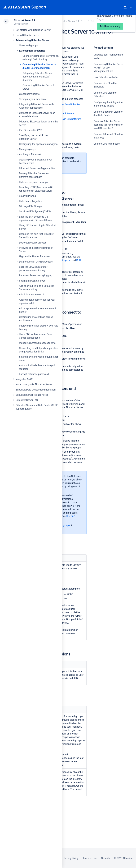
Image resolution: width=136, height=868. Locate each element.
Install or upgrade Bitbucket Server (34, 384)
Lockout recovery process (33, 243)
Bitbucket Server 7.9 (25, 20)
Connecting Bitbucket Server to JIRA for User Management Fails (109, 68)
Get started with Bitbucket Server (33, 30)
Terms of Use (90, 858)
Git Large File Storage (30, 206)
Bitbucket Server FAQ (27, 400)
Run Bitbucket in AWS (30, 130)
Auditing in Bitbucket (30, 154)
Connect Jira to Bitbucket (107, 144)
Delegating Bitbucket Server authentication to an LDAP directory (37, 77)
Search (125, 8)
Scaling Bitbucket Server (32, 281)
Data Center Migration (31, 201)
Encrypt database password (34, 374)
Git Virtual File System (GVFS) (35, 212)
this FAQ (71, 516)
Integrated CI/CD (25, 379)
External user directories (32, 51)
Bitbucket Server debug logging (36, 275)
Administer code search (32, 295)
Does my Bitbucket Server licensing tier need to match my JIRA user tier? (108, 125)
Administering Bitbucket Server (32, 40)
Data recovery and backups (33, 182)
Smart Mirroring (27, 196)
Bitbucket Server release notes (32, 395)
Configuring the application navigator (39, 144)
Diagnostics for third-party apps (36, 262)
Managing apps (27, 149)
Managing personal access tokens (37, 343)
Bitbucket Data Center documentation (36, 390)
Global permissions (29, 94)
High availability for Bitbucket (35, 256)
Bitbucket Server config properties (37, 168)
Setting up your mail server (33, 99)
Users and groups (28, 45)
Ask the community (106, 178)
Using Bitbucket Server (28, 35)
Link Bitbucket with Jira (106, 77)
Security (106, 858)
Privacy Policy (71, 858)
